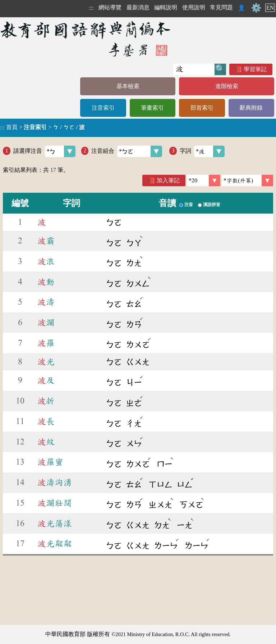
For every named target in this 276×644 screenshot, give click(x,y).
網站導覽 (110, 7)
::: (91, 8)
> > (42, 127)
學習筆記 (255, 69)
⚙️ (256, 8)
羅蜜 (50, 462)
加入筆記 (168, 180)
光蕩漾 (55, 524)
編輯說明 (166, 7)
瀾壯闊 (55, 503)
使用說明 (194, 7)
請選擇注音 (44, 151)
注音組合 (127, 151)
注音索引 (103, 108)
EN (270, 8)
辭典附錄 (251, 108)
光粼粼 (55, 544)
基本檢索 (128, 86)
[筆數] (204, 181)
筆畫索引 (152, 108)
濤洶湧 (55, 483)
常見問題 (221, 7)
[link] (247, 181)
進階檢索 (227, 86)
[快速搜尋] (194, 69)
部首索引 (202, 108)
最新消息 (138, 7)
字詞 (202, 151)
